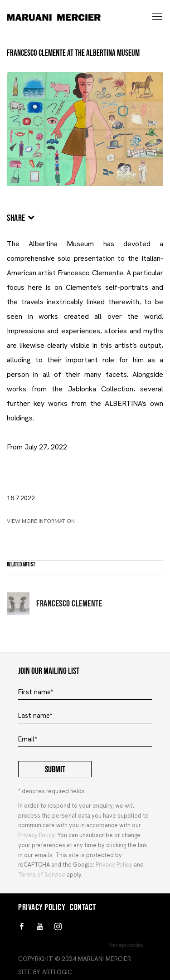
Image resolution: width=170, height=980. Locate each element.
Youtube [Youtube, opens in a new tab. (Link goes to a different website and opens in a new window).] (40, 927)
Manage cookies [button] (126, 945)
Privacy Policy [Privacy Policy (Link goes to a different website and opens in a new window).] (114, 865)
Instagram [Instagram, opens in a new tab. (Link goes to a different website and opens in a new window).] (58, 927)
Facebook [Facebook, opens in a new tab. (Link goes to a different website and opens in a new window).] (22, 927)
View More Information (41, 521)
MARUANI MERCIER (66, 17)
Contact (83, 907)
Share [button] (16, 218)
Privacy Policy (36, 835)
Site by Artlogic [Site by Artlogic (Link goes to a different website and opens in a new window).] (45, 972)
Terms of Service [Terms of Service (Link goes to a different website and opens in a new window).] (42, 875)
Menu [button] (156, 17)
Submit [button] (55, 770)
